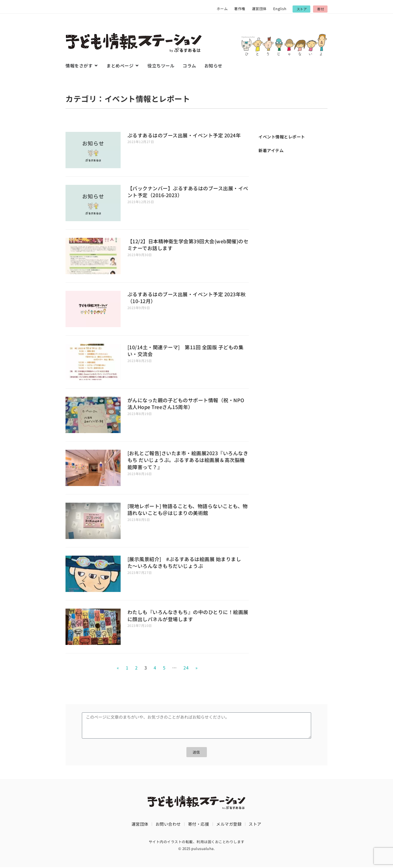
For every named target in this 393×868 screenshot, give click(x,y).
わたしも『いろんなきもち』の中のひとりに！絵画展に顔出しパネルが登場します (188, 615)
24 (186, 668)
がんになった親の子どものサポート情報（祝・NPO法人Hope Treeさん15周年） (186, 404)
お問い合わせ (168, 824)
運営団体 (259, 9)
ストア (255, 824)
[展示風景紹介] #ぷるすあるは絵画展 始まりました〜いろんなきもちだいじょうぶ (184, 562)
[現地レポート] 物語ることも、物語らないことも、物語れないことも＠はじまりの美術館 (188, 509)
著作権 (240, 9)
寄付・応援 (199, 824)
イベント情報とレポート (282, 137)
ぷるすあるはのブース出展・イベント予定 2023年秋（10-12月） (187, 298)
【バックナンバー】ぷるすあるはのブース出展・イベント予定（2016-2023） (188, 192)
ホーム (222, 9)
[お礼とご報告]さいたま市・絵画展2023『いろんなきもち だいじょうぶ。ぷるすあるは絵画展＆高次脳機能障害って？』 (188, 460)
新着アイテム (271, 150)
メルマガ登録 (229, 824)
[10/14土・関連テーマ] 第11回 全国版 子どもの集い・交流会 (186, 351)
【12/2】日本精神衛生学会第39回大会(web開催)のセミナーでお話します (188, 245)
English (280, 9)
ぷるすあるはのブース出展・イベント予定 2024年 (184, 135)
